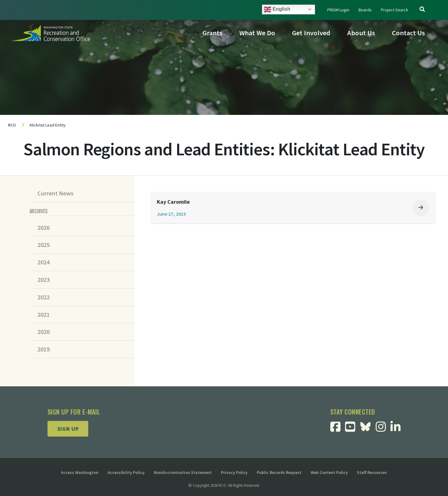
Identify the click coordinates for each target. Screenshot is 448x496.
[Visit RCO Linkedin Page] (398, 429)
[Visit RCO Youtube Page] (353, 429)
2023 (44, 280)
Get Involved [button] (311, 33)
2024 (44, 262)
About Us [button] (361, 33)
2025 (44, 245)
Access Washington (80, 472)
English (277, 9)
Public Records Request (279, 472)
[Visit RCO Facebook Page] (339, 429)
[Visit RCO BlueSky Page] (368, 426)
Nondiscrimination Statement (183, 472)
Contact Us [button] (408, 33)
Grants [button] (213, 33)
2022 (44, 297)
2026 (44, 228)
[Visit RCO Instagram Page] (383, 429)
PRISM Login (338, 10)
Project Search (395, 10)
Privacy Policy (234, 472)
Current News (55, 193)
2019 (44, 349)
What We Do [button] (257, 33)
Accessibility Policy (126, 472)
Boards (365, 10)
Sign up (68, 429)
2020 (44, 332)
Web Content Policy (329, 472)
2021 (44, 315)
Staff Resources (372, 472)
